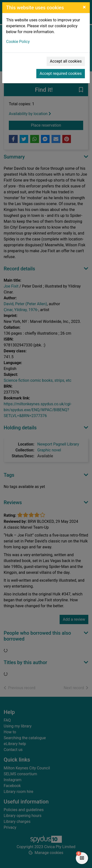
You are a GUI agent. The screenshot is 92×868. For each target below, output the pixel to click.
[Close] (84, 7)
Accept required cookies (61, 73)
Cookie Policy (18, 42)
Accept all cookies (66, 61)
